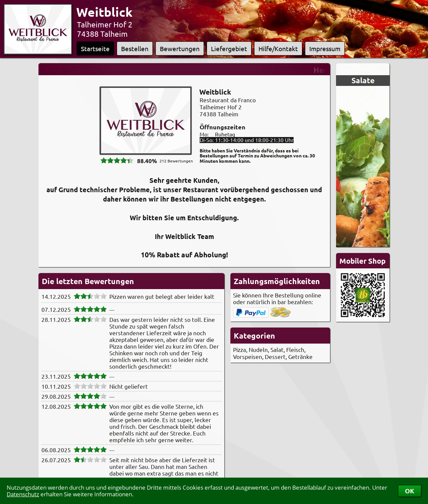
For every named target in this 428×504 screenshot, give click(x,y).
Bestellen (135, 48)
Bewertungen (180, 48)
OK (410, 491)
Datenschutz (23, 494)
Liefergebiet (229, 48)
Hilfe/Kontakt (278, 48)
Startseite (95, 48)
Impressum (325, 48)
